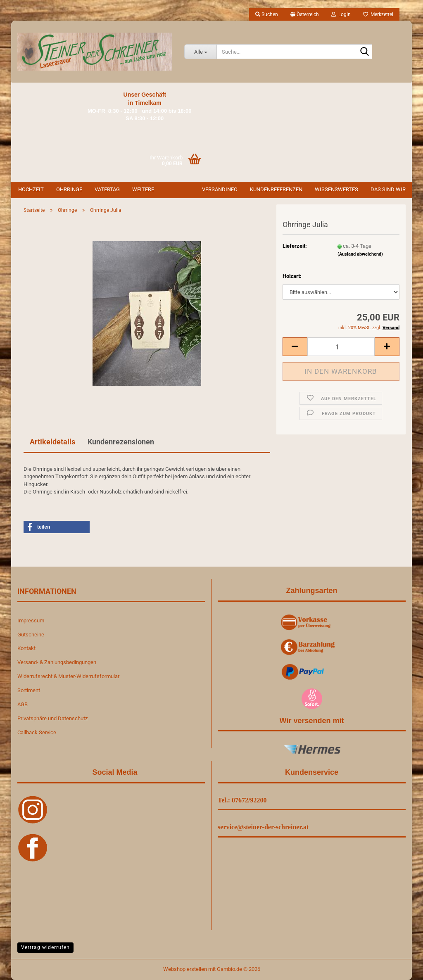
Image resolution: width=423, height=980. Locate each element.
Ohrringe (69, 189)
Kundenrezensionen (121, 442)
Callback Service (37, 732)
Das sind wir (388, 189)
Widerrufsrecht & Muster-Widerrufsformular (68, 676)
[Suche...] (200, 52)
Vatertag (107, 189)
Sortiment (29, 690)
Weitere (143, 189)
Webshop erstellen (185, 969)
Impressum (31, 621)
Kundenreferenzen (276, 189)
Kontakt (26, 648)
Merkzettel (378, 14)
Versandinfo (220, 189)
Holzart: (292, 276)
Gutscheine (31, 635)
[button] (305, 14)
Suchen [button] (267, 14)
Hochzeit (31, 189)
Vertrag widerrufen (45, 947)
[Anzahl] (341, 347)
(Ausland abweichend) (360, 254)
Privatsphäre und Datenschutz (52, 718)
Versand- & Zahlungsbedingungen (57, 662)
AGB (23, 704)
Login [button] (341, 14)
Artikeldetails (52, 442)
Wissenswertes (336, 189)
